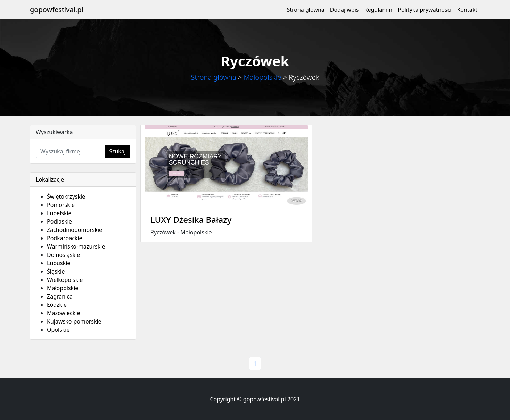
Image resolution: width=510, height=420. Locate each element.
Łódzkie (57, 305)
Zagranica (60, 296)
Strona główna (305, 10)
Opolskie (58, 330)
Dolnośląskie (63, 255)
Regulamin (378, 10)
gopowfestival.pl (57, 10)
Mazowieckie (63, 313)
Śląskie (56, 271)
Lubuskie (59, 263)
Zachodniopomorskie (75, 230)
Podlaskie (59, 221)
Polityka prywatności (425, 10)
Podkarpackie (65, 238)
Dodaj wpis (344, 10)
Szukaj (117, 151)
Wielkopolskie (65, 280)
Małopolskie (263, 77)
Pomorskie (61, 205)
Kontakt (467, 10)
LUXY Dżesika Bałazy (191, 220)
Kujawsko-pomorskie (74, 321)
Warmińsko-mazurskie (76, 246)
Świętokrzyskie (66, 196)
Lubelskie (59, 213)
